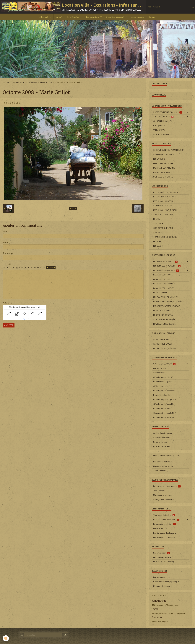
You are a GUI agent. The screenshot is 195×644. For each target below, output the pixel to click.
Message (7, 264)
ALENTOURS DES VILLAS (40, 82)
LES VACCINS (159, 159)
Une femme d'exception (163, 466)
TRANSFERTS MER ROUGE (165, 237)
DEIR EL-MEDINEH (161, 293)
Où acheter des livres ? (163, 408)
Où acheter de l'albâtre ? (164, 417)
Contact (152, 17)
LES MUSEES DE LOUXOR (166, 270)
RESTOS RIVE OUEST (163, 344)
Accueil (6, 82)
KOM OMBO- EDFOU (163, 206)
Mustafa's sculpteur (162, 446)
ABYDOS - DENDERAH (163, 215)
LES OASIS (158, 246)
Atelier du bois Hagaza (163, 433)
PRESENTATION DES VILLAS (168, 112)
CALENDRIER (159, 126)
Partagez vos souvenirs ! (164, 499)
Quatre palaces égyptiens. (166, 519)
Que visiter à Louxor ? (115, 17)
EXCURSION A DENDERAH (165, 210)
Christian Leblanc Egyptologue (166, 582)
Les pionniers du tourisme (164, 537)
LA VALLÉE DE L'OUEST (163, 279)
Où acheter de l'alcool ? (163, 404)
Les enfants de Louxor (163, 462)
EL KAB (156, 219)
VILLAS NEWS (159, 130)
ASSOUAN (158, 232)
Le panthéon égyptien (164, 524)
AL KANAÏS (158, 223)
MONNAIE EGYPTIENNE (164, 168)
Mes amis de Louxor (162, 586)
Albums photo (45, 17)
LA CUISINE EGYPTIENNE (165, 348)
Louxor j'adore (159, 577)
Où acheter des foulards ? (164, 391)
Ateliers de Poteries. (162, 437)
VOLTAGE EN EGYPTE (163, 177)
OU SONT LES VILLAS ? (163, 121)
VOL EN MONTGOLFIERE (164, 319)
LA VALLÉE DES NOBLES (164, 288)
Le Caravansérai (160, 442)
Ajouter (9, 325)
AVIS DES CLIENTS (163, 117)
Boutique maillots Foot (163, 395)
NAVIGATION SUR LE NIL (164, 324)
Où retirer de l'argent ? (163, 382)
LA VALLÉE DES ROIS (162, 275)
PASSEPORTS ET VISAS (164, 154)
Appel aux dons (138, 17)
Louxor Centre (159, 368)
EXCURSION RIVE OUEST (165, 197)
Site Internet (9, 253)
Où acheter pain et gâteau (164, 400)
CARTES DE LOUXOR (164, 364)
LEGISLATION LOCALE (163, 163)
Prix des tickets (160, 373)
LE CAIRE (157, 241)
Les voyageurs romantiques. (167, 486)
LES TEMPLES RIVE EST (165, 261)
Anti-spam (7, 303)
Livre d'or (59, 17)
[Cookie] (6, 638)
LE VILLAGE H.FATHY (162, 310)
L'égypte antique (160, 528)
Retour (73, 208)
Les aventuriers (162, 553)
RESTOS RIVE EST (161, 339)
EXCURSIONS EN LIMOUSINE (166, 192)
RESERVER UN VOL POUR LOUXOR (169, 150)
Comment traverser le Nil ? (164, 413)
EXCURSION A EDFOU (163, 201)
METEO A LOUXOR (162, 172)
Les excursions (93, 17)
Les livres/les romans (162, 557)
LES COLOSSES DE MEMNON (166, 297)
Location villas (74, 17)
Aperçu (51, 267)
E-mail (6, 242)
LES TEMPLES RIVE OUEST (167, 266)
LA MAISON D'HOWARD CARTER (168, 302)
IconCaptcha (24, 319)
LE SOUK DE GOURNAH (164, 315)
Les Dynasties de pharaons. (165, 533)
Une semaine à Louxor (163, 495)
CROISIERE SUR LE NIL (163, 228)
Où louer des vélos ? (162, 386)
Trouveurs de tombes (164, 515)
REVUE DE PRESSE (161, 134)
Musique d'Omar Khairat (164, 562)
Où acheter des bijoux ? (163, 377)
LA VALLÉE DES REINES (163, 284)
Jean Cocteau (159, 491)
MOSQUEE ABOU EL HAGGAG (167, 306)
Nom (5, 232)
